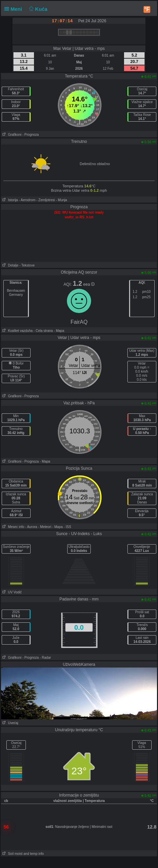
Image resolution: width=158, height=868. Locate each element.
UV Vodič (11, 592)
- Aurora (31, 527)
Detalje (10, 265)
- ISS (67, 527)
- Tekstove (27, 265)
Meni (15, 9)
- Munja (61, 200)
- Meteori (45, 527)
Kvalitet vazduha (17, 331)
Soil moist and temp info (22, 854)
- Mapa (58, 331)
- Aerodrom (27, 200)
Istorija (9, 200)
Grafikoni (11, 135)
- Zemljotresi (46, 200)
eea (89, 284)
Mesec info (13, 527)
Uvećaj (10, 723)
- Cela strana (43, 331)
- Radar (45, 658)
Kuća (38, 9)
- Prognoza (30, 135)
